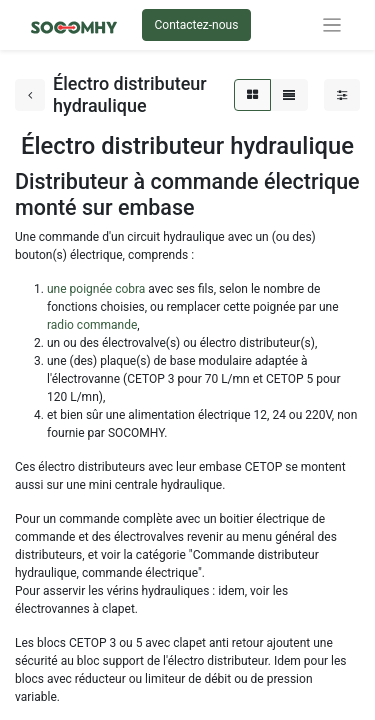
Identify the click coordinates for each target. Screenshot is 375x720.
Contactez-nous (197, 25)
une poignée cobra (97, 289)
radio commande (92, 325)
